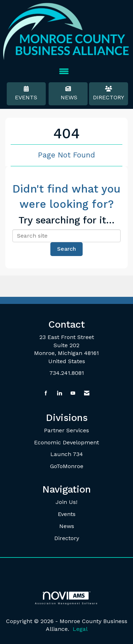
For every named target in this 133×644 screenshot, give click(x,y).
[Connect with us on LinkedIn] (59, 393)
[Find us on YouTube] (73, 393)
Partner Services (66, 430)
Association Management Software (66, 598)
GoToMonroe (67, 466)
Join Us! (66, 502)
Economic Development (66, 442)
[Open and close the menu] (64, 72)
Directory (109, 93)
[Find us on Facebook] (46, 393)
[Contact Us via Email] (87, 393)
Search (66, 249)
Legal (80, 629)
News (68, 93)
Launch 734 (67, 454)
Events (26, 93)
